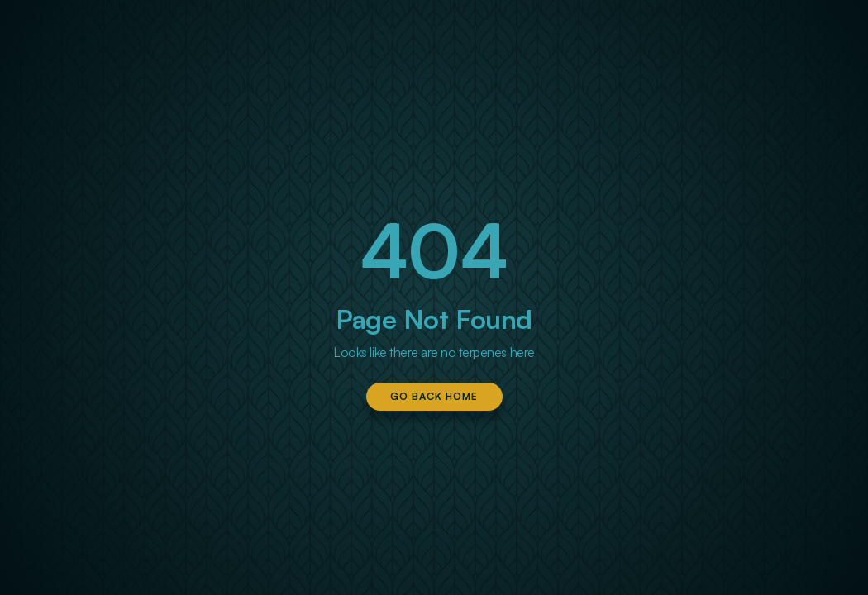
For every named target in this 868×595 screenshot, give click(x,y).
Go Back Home (434, 396)
